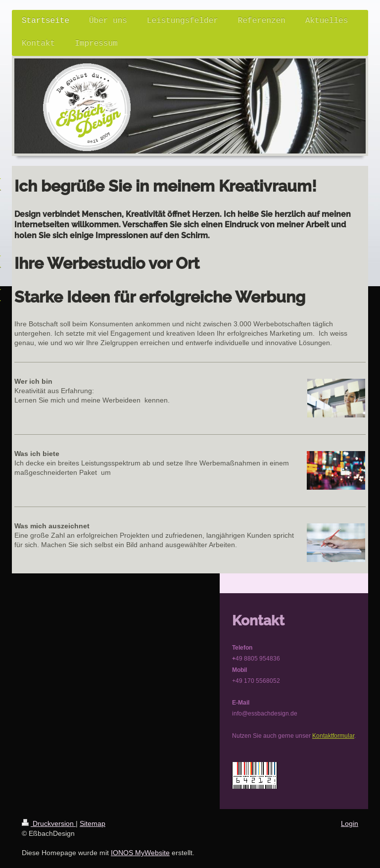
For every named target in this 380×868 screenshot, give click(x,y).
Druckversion (49, 823)
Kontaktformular (333, 736)
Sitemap (93, 823)
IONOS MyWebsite (140, 853)
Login (350, 823)
